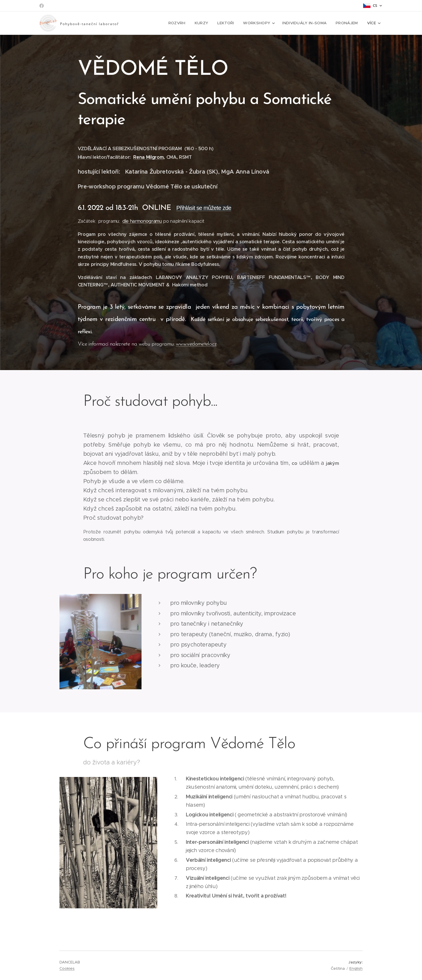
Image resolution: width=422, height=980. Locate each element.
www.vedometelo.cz (196, 344)
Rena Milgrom (148, 157)
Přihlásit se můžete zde (204, 208)
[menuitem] (150, 23)
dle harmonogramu (142, 221)
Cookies (67, 968)
